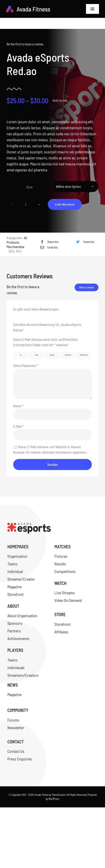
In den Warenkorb (64, 204)
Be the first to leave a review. (25, 44)
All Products (17, 240)
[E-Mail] (48, 247)
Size (29, 187)
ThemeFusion (58, 795)
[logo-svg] (28, 8)
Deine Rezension (26, 365)
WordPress (54, 799)
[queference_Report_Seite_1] (29, 525)
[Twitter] (84, 242)
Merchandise (15, 247)
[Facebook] (48, 242)
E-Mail (18, 426)
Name (18, 406)
